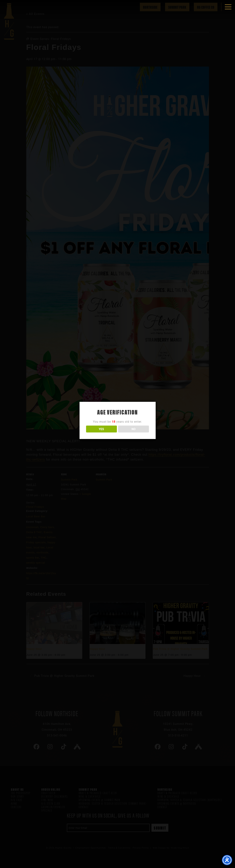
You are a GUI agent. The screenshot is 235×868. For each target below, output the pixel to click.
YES (101, 429)
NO (134, 429)
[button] (228, 7)
